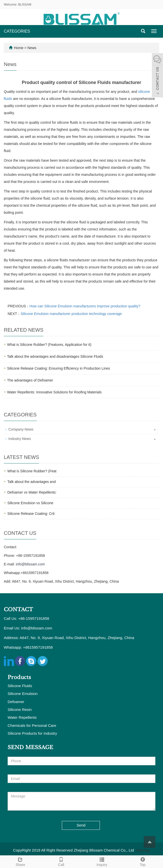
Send (81, 825)
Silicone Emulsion (23, 694)
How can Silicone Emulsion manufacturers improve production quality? (85, 306)
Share (20, 861)
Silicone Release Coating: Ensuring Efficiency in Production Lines (59, 368)
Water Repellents (22, 717)
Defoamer (16, 702)
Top (143, 861)
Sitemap (143, 850)
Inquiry (102, 861)
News (32, 48)
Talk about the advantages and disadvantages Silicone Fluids (55, 356)
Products (19, 677)
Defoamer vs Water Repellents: (32, 492)
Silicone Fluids (20, 686)
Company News (21, 429)
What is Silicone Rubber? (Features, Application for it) (49, 345)
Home (19, 48)
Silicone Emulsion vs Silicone (30, 503)
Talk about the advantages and (32, 482)
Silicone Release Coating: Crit (31, 514)
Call (61, 861)
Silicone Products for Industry (32, 733)
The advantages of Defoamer (30, 380)
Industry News (20, 439)
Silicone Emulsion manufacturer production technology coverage (71, 314)
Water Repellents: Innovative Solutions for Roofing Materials (54, 392)
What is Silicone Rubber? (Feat (32, 471)
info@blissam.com (30, 564)
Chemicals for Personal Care (32, 725)
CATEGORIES (17, 31)
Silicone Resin (20, 710)
